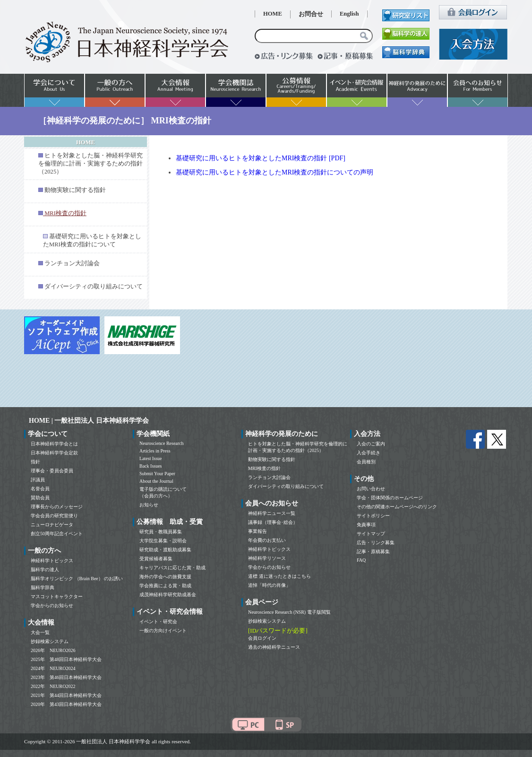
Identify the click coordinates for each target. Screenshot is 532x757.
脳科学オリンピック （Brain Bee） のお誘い (77, 579)
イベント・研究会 (158, 622)
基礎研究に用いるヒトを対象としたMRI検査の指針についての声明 (275, 172)
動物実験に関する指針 (75, 190)
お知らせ (149, 505)
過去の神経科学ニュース (274, 647)
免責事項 (366, 525)
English (349, 14)
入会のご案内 (371, 444)
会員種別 (366, 462)
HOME (273, 14)
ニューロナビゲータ (52, 525)
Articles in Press (155, 451)
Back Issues (151, 466)
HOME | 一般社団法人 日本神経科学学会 (89, 421)
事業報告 (257, 531)
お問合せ (311, 14)
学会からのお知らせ (52, 605)
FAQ (361, 560)
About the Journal (156, 481)
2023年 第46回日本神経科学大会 (66, 677)
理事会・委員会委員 (52, 471)
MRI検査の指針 (264, 468)
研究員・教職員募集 (161, 532)
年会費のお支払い (267, 540)
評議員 (38, 480)
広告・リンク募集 (376, 543)
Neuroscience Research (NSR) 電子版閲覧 (289, 612)
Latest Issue (151, 458)
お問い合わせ (371, 489)
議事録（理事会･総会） (273, 522)
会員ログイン (262, 638)
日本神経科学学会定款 (54, 453)
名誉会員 (40, 489)
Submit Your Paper (157, 474)
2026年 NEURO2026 (53, 650)
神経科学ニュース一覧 (272, 513)
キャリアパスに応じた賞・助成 (172, 568)
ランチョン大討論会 (72, 263)
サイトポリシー (373, 516)
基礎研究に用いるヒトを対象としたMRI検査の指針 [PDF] (261, 158)
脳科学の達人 (45, 570)
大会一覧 (40, 632)
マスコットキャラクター (57, 596)
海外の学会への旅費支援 (165, 577)
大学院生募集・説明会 (163, 541)
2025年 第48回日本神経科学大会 (66, 659)
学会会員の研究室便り (54, 516)
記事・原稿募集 (373, 552)
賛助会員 (40, 498)
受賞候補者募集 (156, 559)
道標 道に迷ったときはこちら (279, 576)
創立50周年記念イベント (57, 534)
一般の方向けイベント (163, 631)
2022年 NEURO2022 (53, 686)
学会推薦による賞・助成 (165, 586)
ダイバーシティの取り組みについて (94, 287)
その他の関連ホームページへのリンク (397, 507)
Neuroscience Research (162, 443)
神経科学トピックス (52, 561)
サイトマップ (371, 534)
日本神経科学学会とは (54, 444)
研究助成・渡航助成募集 (165, 550)
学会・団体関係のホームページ (390, 498)
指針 (35, 462)
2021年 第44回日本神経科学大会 (66, 695)
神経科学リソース (267, 558)
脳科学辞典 (43, 587)
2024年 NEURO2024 (53, 668)
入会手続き (369, 453)
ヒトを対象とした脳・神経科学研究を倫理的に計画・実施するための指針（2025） (90, 164)
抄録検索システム (50, 641)
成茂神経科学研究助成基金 (168, 595)
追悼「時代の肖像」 (269, 585)
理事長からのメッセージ (57, 507)
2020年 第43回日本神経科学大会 (66, 704)
